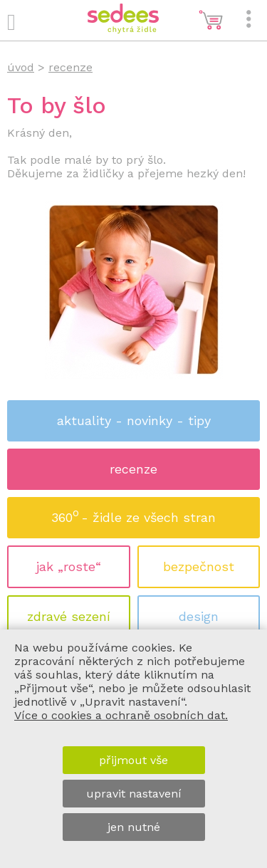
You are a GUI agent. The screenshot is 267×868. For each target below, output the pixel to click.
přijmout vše (133, 760)
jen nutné (134, 827)
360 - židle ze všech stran (133, 513)
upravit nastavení (134, 794)
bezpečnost (199, 566)
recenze (133, 469)
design (199, 616)
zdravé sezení (69, 616)
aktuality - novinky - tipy (134, 420)
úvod (21, 67)
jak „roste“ (69, 566)
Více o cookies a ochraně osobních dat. (121, 715)
